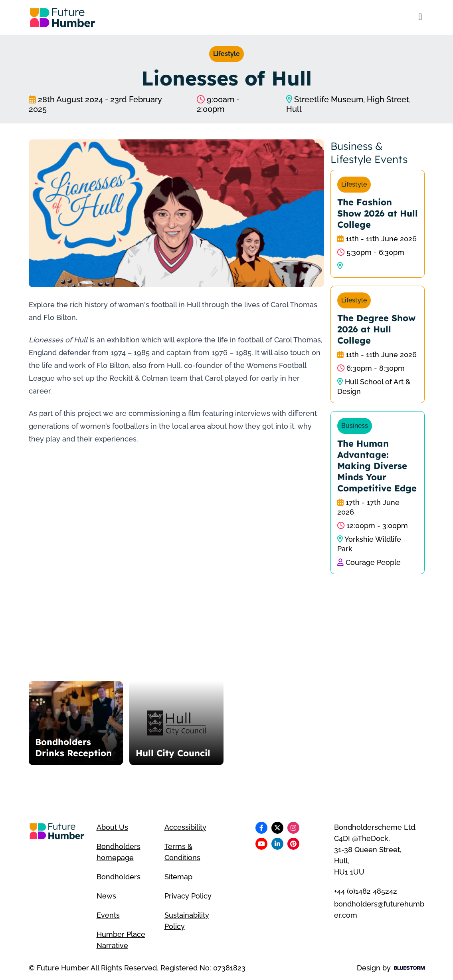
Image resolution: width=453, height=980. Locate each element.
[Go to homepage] (63, 18)
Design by (391, 968)
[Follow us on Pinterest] (293, 844)
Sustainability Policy (187, 921)
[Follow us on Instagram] (293, 828)
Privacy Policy (188, 896)
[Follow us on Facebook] (261, 828)
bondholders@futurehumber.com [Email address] (379, 909)
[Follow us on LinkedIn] (277, 844)
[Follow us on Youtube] (261, 844)
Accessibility (185, 827)
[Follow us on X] (277, 828)
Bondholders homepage (119, 852)
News (106, 896)
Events (108, 915)
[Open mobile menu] (420, 18)
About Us (112, 827)
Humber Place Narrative (121, 940)
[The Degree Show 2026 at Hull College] (378, 344)
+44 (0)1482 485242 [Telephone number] (366, 891)
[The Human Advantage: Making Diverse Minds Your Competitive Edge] (378, 493)
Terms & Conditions (182, 852)
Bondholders (119, 877)
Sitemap (178, 877)
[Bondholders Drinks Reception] (76, 723)
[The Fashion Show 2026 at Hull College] (378, 224)
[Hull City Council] (176, 723)
